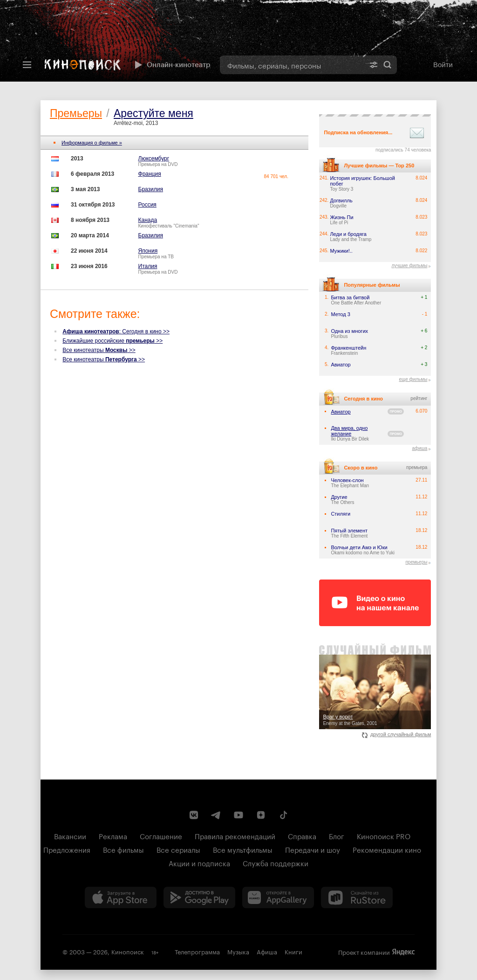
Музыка (238, 951)
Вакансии (70, 835)
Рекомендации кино (387, 849)
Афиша (267, 951)
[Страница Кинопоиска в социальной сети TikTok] (283, 815)
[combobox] (292, 65)
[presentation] (238, 41)
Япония (148, 251)
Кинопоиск (128, 951)
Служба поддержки (276, 863)
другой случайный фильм (397, 734)
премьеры (416, 562)
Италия (148, 266)
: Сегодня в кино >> (116, 331)
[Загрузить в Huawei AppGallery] (278, 897)
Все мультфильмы (243, 849)
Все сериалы (178, 849)
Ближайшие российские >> (112, 341)
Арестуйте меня (153, 113)
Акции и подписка (199, 863)
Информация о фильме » (92, 143)
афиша (419, 448)
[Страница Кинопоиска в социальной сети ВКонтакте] (194, 815)
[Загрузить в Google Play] (199, 897)
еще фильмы (413, 379)
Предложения (67, 849)
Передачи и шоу (313, 849)
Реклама (113, 835)
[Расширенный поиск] (374, 65)
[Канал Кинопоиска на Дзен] (261, 815)
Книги (293, 951)
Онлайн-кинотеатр (171, 65)
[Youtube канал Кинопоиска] (238, 815)
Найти (388, 65)
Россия (147, 205)
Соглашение (161, 835)
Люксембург (154, 159)
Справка (302, 835)
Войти (443, 65)
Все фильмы (123, 849)
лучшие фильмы (409, 266)
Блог (337, 835)
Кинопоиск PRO (384, 835)
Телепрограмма (197, 951)
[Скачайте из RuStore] (357, 897)
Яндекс (403, 952)
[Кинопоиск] (82, 65)
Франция (150, 174)
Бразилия (151, 189)
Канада (148, 220)
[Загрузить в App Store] (121, 897)
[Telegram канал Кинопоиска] (216, 815)
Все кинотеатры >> (99, 350)
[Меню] (27, 65)
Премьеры (76, 113)
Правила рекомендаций (235, 835)
